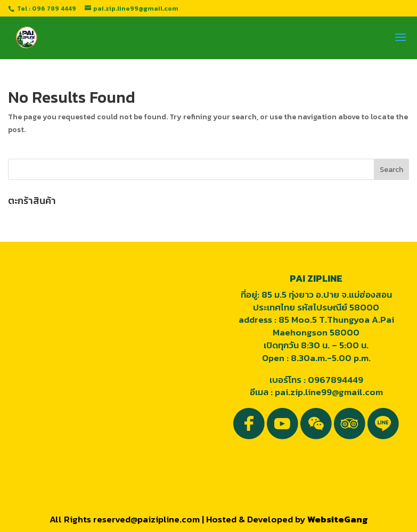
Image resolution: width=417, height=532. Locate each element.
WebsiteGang (338, 519)
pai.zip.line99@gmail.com (329, 392)
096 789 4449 (54, 9)
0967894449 (336, 380)
